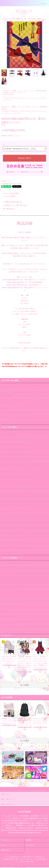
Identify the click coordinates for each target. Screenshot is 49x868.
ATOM (31, 862)
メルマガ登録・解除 (40, 859)
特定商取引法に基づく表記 (12, 184)
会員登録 (28, 840)
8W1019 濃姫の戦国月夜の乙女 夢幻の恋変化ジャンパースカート (24, 280)
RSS (28, 862)
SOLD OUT (24, 158)
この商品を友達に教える (11, 202)
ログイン (4, 845)
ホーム (4, 89)
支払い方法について (16, 857)
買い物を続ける (7, 209)
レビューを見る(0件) (9, 193)
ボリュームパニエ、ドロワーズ (12, 409)
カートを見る (30, 845)
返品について (7, 181)
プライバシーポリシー (26, 859)
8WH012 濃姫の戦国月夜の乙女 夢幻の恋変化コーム (24, 285)
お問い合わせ (5, 850)
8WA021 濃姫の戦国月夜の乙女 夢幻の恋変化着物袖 (24, 282)
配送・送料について (29, 857)
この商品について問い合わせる (14, 205)
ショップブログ (20, 862)
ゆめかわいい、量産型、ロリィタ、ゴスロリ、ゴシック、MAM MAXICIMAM (25, 91)
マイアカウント (6, 840)
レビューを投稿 (7, 196)
